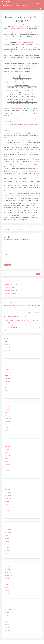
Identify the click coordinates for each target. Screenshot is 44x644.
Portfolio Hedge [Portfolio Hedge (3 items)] (13, 320)
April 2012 (7, 434)
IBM (33, 158)
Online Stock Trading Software (22, 14)
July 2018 (7, 354)
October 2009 (8, 498)
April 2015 (7, 391)
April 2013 (7, 412)
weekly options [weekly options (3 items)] (21, 331)
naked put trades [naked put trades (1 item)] (25, 313)
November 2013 (8, 406)
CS (27, 144)
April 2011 (7, 452)
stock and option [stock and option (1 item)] (31, 325)
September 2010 (8, 468)
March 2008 (7, 557)
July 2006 (7, 618)
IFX (14, 78)
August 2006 (8, 615)
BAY (14, 76)
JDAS (37, 163)
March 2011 (7, 455)
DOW (31, 132)
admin (26, 24)
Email (5, 260)
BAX (17, 134)
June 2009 (7, 511)
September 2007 (8, 575)
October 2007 (8, 572)
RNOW (14, 166)
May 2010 (7, 477)
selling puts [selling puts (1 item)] (26, 325)
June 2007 (7, 585)
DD (6, 136)
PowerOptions (22, 33)
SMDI (27, 149)
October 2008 (8, 535)
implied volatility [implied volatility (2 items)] (35, 308)
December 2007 (8, 566)
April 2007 (7, 591)
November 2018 (8, 351)
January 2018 (8, 360)
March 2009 (7, 520)
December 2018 (8, 348)
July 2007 (7, 582)
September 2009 (8, 501)
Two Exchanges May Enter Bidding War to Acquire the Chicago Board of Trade (22, 230)
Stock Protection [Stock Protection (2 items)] (25, 328)
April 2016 (7, 385)
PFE (27, 136)
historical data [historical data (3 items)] (20, 308)
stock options (15, 81)
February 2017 (8, 375)
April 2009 (7, 517)
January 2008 (8, 563)
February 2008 (8, 560)
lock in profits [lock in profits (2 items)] (13, 310)
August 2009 (8, 505)
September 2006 (8, 612)
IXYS (30, 148)
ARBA (35, 160)
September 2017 (8, 366)
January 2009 (8, 526)
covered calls (13, 107)
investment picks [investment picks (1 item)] (6, 310)
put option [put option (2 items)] (35, 323)
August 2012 (8, 422)
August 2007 (8, 578)
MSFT (7, 160)
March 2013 (7, 415)
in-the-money (16, 109)
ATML (30, 154)
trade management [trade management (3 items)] (34, 328)
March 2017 (7, 372)
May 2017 (7, 369)
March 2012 (7, 437)
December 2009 (8, 492)
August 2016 (8, 378)
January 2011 (8, 462)
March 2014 (7, 400)
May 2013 (7, 409)
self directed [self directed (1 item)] (22, 325)
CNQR (29, 161)
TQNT (7, 151)
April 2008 (7, 554)
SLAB (13, 149)
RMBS (5, 156)
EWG (27, 76)
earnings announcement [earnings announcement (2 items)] (9, 308)
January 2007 (8, 600)
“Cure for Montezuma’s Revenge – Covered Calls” (18, 28)
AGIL (28, 160)
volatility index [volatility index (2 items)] (13, 331)
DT (24, 76)
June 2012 (7, 428)
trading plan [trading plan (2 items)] (6, 331)
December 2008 (8, 529)
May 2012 (7, 431)
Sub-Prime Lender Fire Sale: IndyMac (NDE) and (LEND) (22, 226)
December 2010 (8, 465)
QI (17, 78)
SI (24, 78)
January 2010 (8, 489)
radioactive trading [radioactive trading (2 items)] (8, 325)
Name (5, 255)
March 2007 (7, 594)
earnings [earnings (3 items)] (38, 305)
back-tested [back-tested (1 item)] (10, 305)
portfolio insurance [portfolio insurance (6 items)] (26, 320)
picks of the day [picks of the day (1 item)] (21, 317)
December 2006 (8, 603)
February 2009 (8, 523)
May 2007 (7, 588)
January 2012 (8, 440)
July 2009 (7, 508)
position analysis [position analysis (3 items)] (11, 323)
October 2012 (8, 418)
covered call (25, 183)
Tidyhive (28, 642)
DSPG (22, 148)
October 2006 (8, 609)
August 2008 (8, 542)
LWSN (23, 165)
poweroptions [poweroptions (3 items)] (29, 323)
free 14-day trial (28, 33)
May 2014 (7, 397)
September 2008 (8, 538)
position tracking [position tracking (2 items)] (20, 323)
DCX (20, 76)
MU (26, 153)
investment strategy (31, 183)
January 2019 (8, 345)
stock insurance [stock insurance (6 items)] (14, 328)
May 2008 (7, 551)
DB (17, 76)
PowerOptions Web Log (8, 2)
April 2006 (7, 628)
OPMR (36, 165)
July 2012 (7, 425)
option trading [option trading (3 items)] (14, 317)
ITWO (23, 163)
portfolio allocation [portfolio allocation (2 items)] (28, 317)
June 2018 (7, 357)
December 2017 (8, 363)
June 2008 (7, 548)
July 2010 (7, 471)
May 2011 (7, 449)
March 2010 (7, 483)
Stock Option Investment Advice (12, 291)
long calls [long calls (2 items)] (18, 310)
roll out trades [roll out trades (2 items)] (16, 325)
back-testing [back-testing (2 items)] (15, 305)
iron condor (8, 189)
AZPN (9, 161)
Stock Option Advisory (10, 287)
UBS (27, 142)
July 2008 (7, 545)
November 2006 (8, 606)
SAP (20, 78)
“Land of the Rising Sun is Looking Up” (30, 27)
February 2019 (8, 341)
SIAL (5, 137)
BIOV (26, 134)
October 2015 (8, 388)
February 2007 (8, 597)
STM (26, 146)
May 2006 (7, 625)
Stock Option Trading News (11, 294)
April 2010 (7, 480)
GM (36, 139)
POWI (5, 149)
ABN (14, 144)
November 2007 (8, 569)
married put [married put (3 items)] (10, 313)
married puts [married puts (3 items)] (18, 313)
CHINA (17, 161)
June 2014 (7, 394)
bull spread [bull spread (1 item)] (27, 305)
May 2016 (7, 382)
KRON (10, 165)
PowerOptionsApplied (21, 43)
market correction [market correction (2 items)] (31, 310)
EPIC (5, 163)
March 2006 (7, 631)
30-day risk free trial (30, 43)
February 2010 (8, 486)
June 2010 (7, 474)
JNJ (8, 134)
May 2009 (7, 514)
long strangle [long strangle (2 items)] (24, 310)
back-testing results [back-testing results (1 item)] (22, 305)
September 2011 (8, 443)
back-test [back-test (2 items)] (6, 305)
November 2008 (8, 532)
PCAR (29, 141)
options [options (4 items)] (30, 313)
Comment (6, 242)
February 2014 (8, 403)
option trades (32, 168)
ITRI (12, 163)
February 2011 (8, 458)
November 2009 (8, 495)
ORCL (16, 160)
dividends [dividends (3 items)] (32, 305)
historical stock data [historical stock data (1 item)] (27, 308)
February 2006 (8, 634)
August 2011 (8, 446)
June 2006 (7, 621)
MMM (20, 136)
